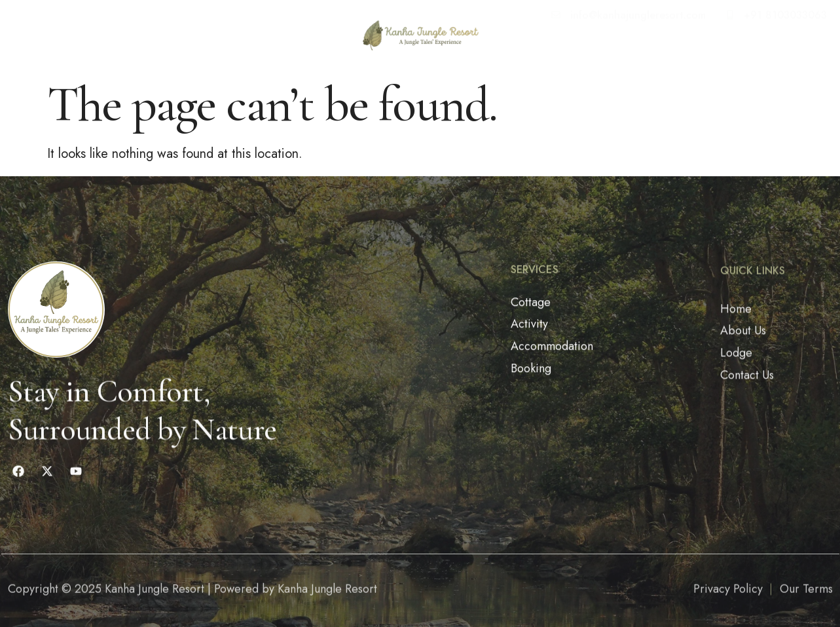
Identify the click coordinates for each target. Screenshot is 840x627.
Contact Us (220, 30)
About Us (101, 30)
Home (46, 30)
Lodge (158, 30)
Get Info (293, 30)
